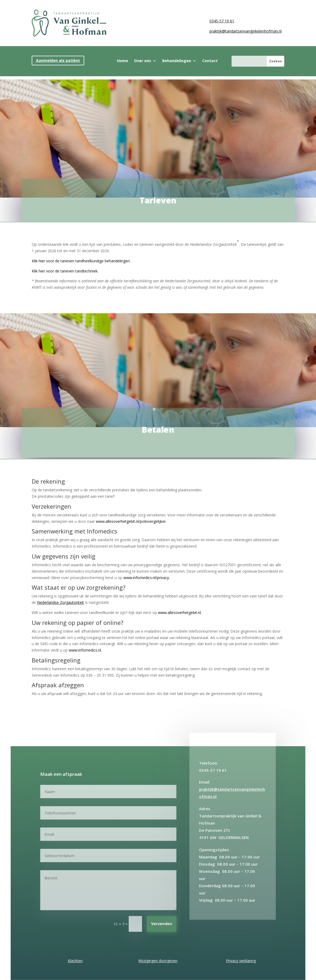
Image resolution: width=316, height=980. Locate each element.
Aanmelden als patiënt (58, 60)
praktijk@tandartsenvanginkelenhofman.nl (246, 31)
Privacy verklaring (241, 961)
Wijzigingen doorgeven (158, 961)
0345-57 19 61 (222, 21)
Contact (210, 61)
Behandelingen (177, 61)
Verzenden (162, 924)
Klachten (75, 961)
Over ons (143, 61)
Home (123, 61)
